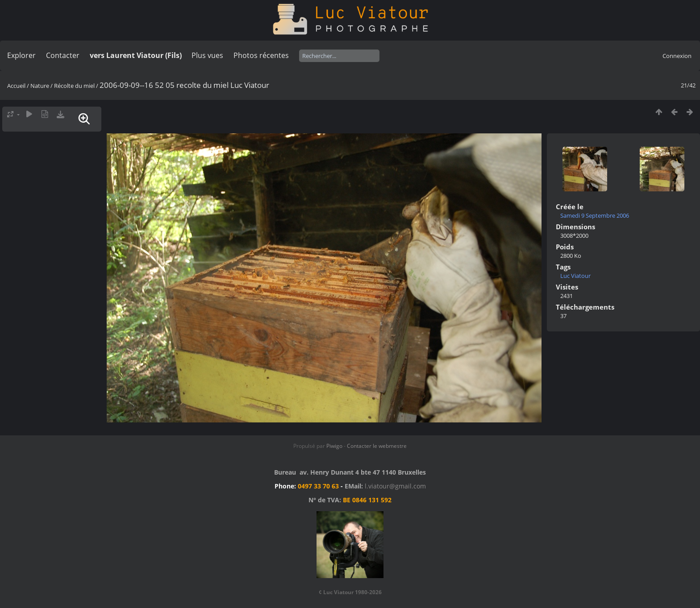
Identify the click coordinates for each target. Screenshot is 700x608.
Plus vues (207, 55)
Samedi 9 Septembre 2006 (595, 215)
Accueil (16, 86)
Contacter (63, 55)
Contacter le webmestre (377, 446)
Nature (40, 86)
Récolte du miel (74, 86)
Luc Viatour (575, 276)
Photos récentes (261, 55)
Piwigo (334, 446)
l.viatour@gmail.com (395, 486)
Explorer (21, 55)
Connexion (677, 56)
